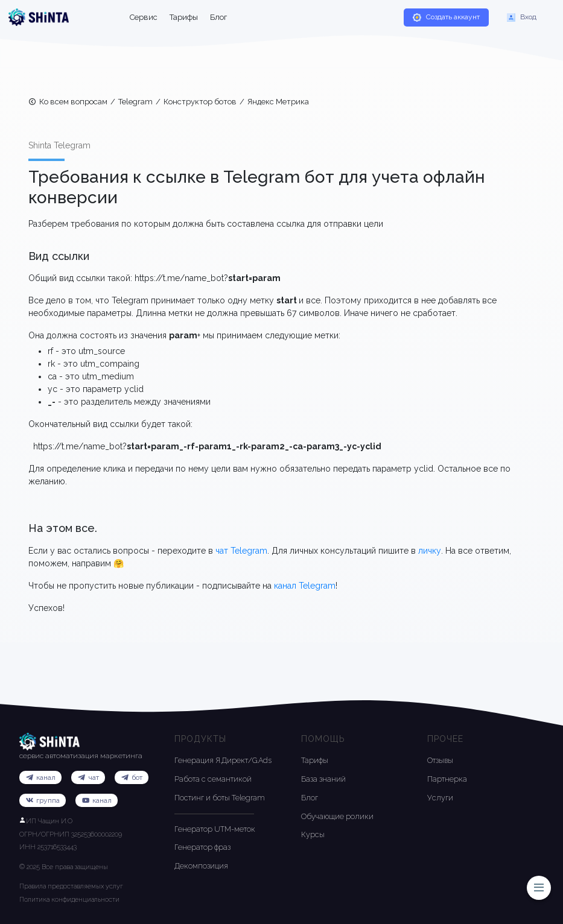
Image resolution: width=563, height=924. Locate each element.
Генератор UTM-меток (215, 829)
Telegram (135, 102)
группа (43, 801)
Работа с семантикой (213, 779)
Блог (218, 17)
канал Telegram (305, 586)
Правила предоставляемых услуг (71, 886)
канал (97, 801)
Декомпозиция (201, 866)
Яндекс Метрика (278, 102)
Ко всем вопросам (68, 103)
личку (430, 551)
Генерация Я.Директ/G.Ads (223, 760)
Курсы (313, 834)
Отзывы (440, 760)
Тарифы (184, 17)
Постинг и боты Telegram (220, 798)
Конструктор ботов (200, 102)
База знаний (323, 779)
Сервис (144, 17)
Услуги (440, 798)
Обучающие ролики (337, 816)
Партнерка (447, 779)
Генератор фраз (202, 847)
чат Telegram (241, 551)
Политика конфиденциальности (69, 900)
